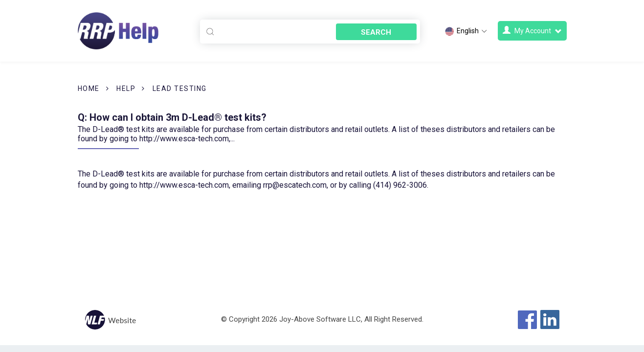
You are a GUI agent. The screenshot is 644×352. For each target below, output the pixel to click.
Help (126, 88)
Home (89, 88)
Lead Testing (180, 88)
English (466, 31)
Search (376, 32)
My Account (532, 31)
